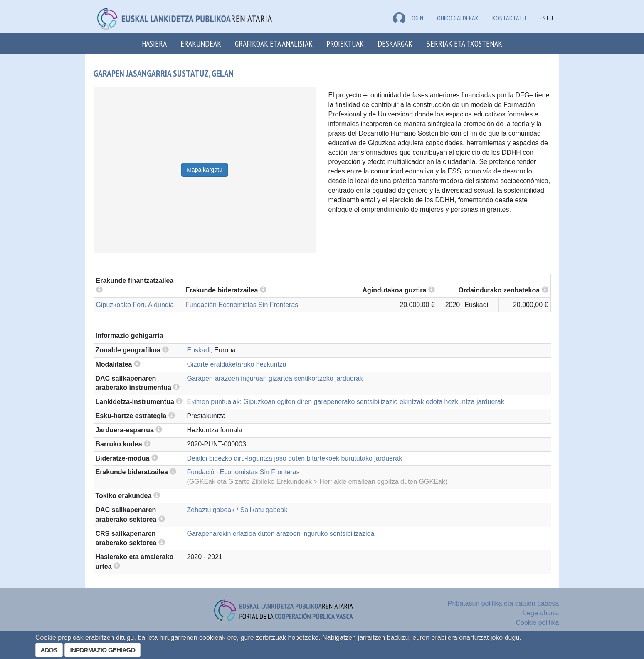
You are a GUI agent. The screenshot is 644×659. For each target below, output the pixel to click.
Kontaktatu (509, 18)
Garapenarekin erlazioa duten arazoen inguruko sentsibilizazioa (281, 534)
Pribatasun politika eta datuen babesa (503, 603)
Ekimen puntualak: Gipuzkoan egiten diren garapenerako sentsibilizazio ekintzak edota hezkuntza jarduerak (346, 402)
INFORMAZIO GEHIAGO (102, 650)
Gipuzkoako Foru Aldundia (135, 305)
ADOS (49, 650)
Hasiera (154, 43)
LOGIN (408, 18)
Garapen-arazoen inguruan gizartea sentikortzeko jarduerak (275, 378)
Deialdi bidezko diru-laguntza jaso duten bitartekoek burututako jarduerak (295, 458)
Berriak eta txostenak (464, 43)
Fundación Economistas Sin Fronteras (242, 305)
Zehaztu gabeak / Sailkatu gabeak (237, 510)
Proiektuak (345, 43)
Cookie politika (537, 623)
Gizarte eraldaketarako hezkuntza (237, 364)
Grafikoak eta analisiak (274, 43)
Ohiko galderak (458, 18)
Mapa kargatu (205, 170)
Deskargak (395, 43)
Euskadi (199, 350)
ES (543, 18)
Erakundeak (201, 43)
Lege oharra (541, 613)
